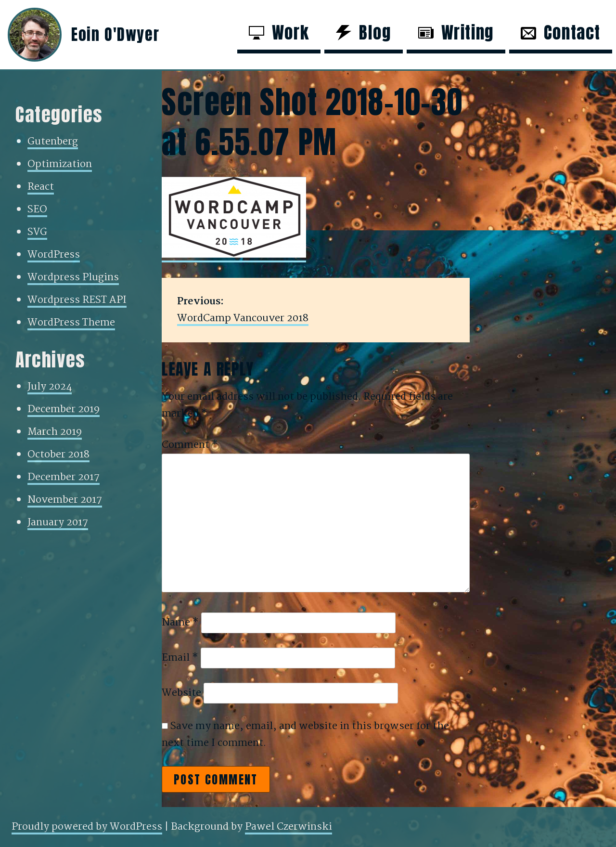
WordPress (54, 255)
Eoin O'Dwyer (115, 35)
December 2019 (64, 409)
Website (181, 693)
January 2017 (58, 522)
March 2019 (55, 432)
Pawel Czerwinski (289, 827)
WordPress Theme (71, 323)
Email (180, 658)
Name (180, 623)
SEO (37, 209)
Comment (190, 445)
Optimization (60, 164)
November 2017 (65, 500)
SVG (37, 232)
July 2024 (50, 387)
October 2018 (58, 455)
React (41, 187)
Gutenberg (53, 142)
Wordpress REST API (77, 300)
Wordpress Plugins (73, 277)
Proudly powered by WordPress (87, 827)
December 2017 (64, 477)
